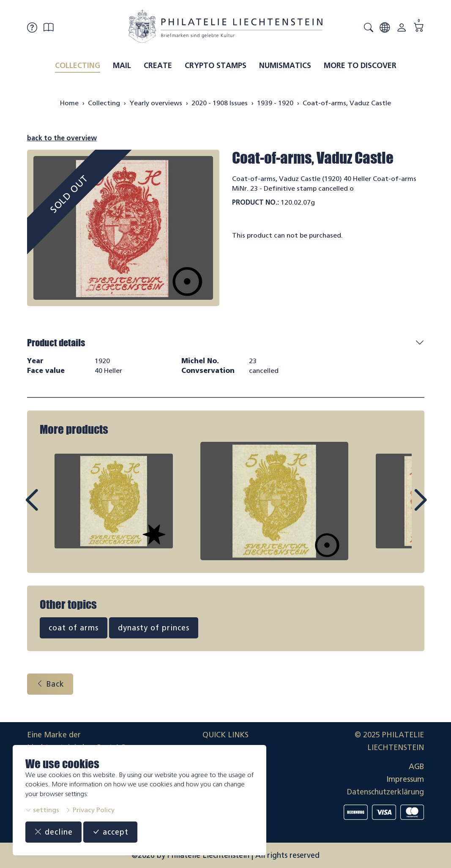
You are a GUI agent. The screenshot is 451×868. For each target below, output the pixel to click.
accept (110, 832)
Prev (51, 508)
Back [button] (50, 684)
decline (53, 832)
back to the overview (62, 138)
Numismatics (285, 66)
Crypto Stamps (216, 66)
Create (158, 66)
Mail (122, 66)
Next (401, 508)
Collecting (78, 66)
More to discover (360, 66)
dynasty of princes (154, 628)
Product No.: (256, 202)
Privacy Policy (90, 810)
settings (42, 810)
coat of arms (74, 628)
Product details (56, 343)
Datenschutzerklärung (385, 792)
